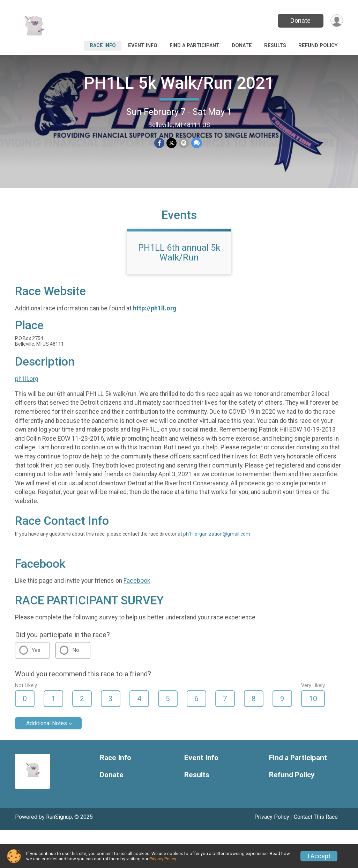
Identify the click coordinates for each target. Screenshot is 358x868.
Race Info (103, 46)
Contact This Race (316, 817)
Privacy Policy (272, 817)
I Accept (319, 856)
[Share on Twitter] (171, 143)
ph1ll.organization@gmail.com (217, 534)
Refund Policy (318, 46)
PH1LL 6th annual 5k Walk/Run (179, 252)
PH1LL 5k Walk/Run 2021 (179, 83)
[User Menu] (337, 21)
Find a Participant (195, 46)
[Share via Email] (184, 143)
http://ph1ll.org (155, 308)
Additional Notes (47, 723)
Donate (300, 20)
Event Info (143, 46)
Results (275, 46)
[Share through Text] (196, 143)
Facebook (137, 581)
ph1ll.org (27, 379)
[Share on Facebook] (159, 143)
